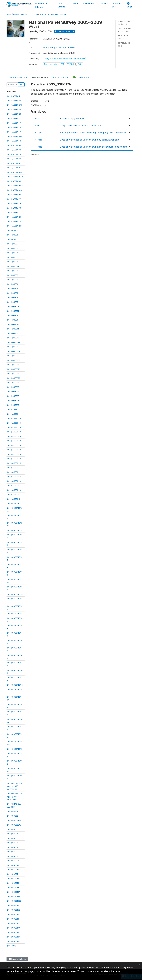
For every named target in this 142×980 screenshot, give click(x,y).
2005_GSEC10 (13, 333)
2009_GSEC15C (14, 905)
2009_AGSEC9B (14, 481)
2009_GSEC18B (14, 941)
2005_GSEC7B (13, 311)
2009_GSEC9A (13, 861)
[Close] (140, 965)
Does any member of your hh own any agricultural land (89, 140)
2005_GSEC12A (14, 342)
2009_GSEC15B (14, 896)
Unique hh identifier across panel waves (81, 125)
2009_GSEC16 (13, 919)
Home (9, 14)
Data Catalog (61, 5)
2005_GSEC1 (13, 275)
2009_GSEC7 (13, 847)
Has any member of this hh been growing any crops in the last (93, 133)
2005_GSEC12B (14, 347)
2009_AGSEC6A (14, 454)
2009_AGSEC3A (14, 427)
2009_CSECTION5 (15, 749)
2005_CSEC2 (13, 235)
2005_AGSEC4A (14, 123)
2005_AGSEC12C (14, 221)
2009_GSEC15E (14, 914)
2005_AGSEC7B (14, 159)
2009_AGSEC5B (14, 450)
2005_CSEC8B (13, 266)
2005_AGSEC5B (14, 141)
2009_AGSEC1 (13, 409)
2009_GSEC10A (14, 870)
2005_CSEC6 (13, 253)
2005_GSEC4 (13, 288)
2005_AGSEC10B (14, 181)
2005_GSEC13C (14, 360)
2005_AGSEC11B (14, 203)
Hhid (37, 125)
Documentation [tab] (61, 77)
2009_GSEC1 (12, 811)
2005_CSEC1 (13, 230)
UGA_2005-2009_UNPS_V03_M (53, 14)
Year (37, 118)
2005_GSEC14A (14, 369)
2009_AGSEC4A (14, 436)
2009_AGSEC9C (14, 486)
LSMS (35, 14)
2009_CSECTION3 (15, 530)
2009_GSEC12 (13, 879)
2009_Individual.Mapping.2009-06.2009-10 (15, 796)
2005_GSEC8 (13, 315)
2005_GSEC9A (13, 324)
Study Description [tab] (18, 77)
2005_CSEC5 (13, 248)
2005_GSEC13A (14, 351)
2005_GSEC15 (13, 387)
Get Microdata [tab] (81, 77)
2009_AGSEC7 (13, 468)
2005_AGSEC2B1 (14, 114)
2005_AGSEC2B (14, 109)
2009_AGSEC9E (14, 495)
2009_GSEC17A (14, 928)
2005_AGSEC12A (14, 212)
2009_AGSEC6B (14, 459)
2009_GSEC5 (13, 838)
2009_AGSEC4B (14, 441)
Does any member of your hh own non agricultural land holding (94, 147)
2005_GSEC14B (14, 374)
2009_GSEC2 (13, 816)
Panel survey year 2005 (72, 118)
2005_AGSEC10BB (15, 186)
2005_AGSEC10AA (15, 177)
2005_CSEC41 (13, 271)
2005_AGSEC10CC (15, 194)
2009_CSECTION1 (15, 503)
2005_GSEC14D (14, 383)
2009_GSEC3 (13, 829)
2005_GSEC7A (13, 306)
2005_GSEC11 (13, 338)
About (76, 4)
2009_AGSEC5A (14, 445)
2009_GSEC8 (13, 852)
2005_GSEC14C (14, 378)
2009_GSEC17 (13, 923)
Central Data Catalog (22, 14)
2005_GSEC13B (14, 356)
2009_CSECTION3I (15, 594)
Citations (103, 4)
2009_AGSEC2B (14, 423)
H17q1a (38, 133)
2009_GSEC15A (14, 892)
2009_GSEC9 (13, 856)
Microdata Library (41, 5)
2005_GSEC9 (13, 320)
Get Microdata (64, 31)
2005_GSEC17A (14, 400)
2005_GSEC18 (13, 405)
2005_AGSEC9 (13, 168)
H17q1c (38, 147)
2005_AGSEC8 (13, 163)
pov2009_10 (12, 946)
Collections (89, 4)
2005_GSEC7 (13, 302)
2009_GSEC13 (13, 883)
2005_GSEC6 (13, 297)
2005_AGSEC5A (14, 132)
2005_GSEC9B (13, 329)
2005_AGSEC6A (14, 145)
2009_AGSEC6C (14, 463)
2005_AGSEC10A (14, 172)
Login (130, 5)
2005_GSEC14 (13, 365)
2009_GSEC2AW (14, 820)
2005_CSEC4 (13, 244)
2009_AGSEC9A (14, 477)
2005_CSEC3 (13, 239)
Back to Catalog (17, 959)
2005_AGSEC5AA (15, 136)
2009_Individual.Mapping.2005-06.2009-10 (15, 786)
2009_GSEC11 (13, 874)
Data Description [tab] (40, 78)
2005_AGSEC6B (14, 150)
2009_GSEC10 (13, 865)
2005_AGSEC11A (14, 199)
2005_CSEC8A (13, 262)
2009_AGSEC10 (14, 499)
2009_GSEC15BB (14, 901)
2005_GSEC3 (13, 284)
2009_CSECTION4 (15, 614)
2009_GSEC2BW (14, 825)
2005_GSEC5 (13, 293)
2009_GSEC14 (13, 888)
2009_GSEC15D (14, 910)
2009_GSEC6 (13, 843)
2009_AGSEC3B (14, 432)
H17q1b (38, 140)
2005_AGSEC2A (14, 100)
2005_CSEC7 (13, 257)
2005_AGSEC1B (14, 96)
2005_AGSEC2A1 (14, 105)
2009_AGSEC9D (14, 490)
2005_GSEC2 (13, 280)
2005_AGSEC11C (14, 208)
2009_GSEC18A (14, 937)
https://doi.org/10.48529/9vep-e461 (59, 47)
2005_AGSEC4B (14, 127)
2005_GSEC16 (13, 391)
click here (115, 971)
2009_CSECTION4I (15, 685)
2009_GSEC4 (13, 834)
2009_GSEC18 (13, 932)
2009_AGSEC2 (13, 414)
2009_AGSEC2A (14, 418)
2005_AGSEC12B (14, 217)
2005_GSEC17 (13, 396)
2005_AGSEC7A (14, 154)
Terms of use (116, 5)
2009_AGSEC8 (13, 472)
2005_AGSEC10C (14, 190)
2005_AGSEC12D (14, 226)
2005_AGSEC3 (13, 118)
